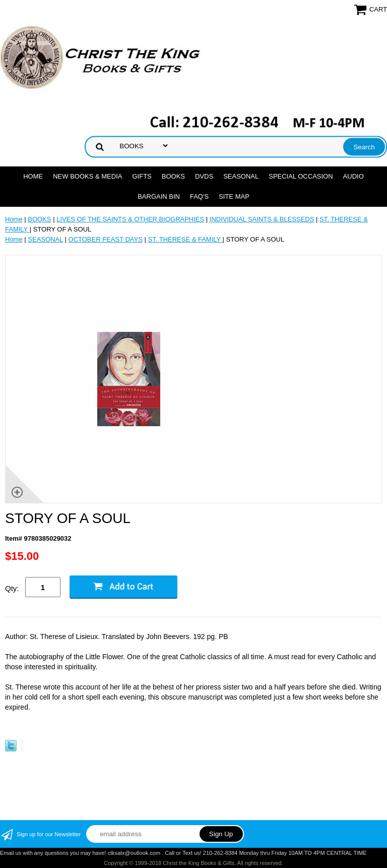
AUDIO (353, 176)
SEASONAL (241, 176)
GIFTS (142, 176)
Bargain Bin (159, 196)
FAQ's (199, 196)
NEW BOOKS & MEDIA (87, 176)
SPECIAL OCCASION (301, 176)
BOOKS (173, 176)
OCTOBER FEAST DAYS (106, 239)
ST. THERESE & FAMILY (185, 239)
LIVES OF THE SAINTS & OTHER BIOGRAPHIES (130, 219)
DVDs (204, 176)
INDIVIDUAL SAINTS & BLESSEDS (262, 219)
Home (33, 176)
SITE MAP (234, 196)
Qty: (12, 588)
